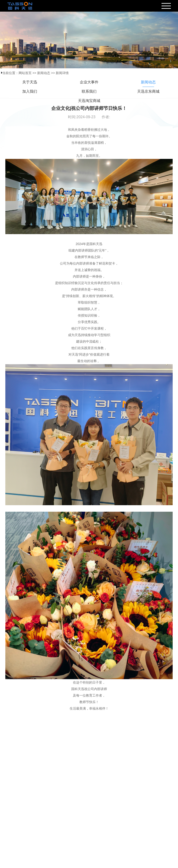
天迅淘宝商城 (89, 101)
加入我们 (30, 91)
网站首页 (25, 73)
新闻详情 (62, 73)
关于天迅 (30, 82)
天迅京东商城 (148, 91)
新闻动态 (44, 73)
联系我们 (89, 91)
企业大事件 (89, 82)
